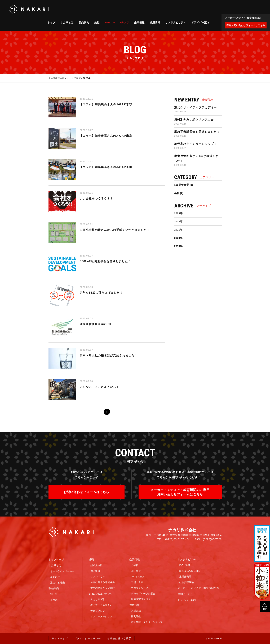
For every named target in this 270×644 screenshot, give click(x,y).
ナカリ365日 (97, 599)
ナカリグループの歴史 (143, 594)
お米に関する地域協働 (103, 582)
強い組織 (95, 571)
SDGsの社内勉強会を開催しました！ (105, 261)
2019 (177, 246)
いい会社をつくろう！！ (96, 199)
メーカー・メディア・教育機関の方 (198, 588)
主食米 (54, 600)
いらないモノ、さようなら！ (99, 387)
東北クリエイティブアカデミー (196, 107)
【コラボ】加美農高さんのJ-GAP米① (106, 167)
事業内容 (55, 577)
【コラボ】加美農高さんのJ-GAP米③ (106, 104)
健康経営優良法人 (141, 599)
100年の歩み (138, 577)
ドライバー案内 (200, 22)
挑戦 (97, 22)
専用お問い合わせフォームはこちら (246, 25)
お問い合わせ (185, 594)
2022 (177, 221)
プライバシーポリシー (87, 638)
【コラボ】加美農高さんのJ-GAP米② (106, 136)
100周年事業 (182, 185)
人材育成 (136, 611)
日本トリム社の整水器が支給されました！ (109, 355)
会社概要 (136, 571)
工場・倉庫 (137, 582)
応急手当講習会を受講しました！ (197, 132)
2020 (177, 238)
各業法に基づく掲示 (119, 638)
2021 (177, 230)
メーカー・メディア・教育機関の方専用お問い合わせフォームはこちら (180, 492)
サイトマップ (60, 638)
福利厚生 (136, 616)
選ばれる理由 (57, 583)
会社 (177, 193)
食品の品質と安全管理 (103, 588)
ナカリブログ (98, 611)
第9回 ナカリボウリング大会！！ (197, 120)
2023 (177, 213)
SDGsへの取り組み (190, 571)
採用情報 (155, 22)
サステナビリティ (176, 22)
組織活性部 (96, 565)
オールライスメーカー (62, 571)
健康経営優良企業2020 (96, 324)
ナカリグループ (140, 588)
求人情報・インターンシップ (147, 622)
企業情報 (139, 22)
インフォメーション (101, 616)
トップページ (56, 559)
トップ (51, 22)
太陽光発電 (185, 577)
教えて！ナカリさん (101, 605)
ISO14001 (185, 565)
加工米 (54, 594)
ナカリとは (67, 22)
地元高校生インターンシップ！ (196, 144)
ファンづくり (98, 577)
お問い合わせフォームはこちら (87, 492)
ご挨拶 (135, 565)
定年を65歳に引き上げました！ (101, 293)
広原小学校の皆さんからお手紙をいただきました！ (115, 230)
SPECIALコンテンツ (117, 22)
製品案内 (84, 22)
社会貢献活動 (187, 582)
